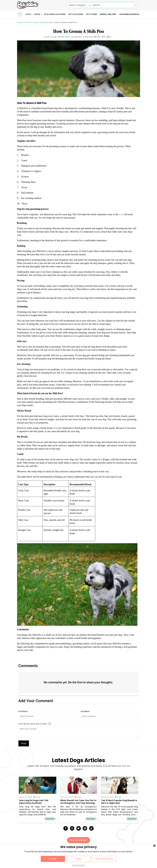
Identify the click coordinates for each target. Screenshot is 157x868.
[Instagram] (72, 828)
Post (24, 743)
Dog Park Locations (55, 14)
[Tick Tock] (91, 828)
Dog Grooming (46, 22)
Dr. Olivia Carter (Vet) (58, 37)
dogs (121, 214)
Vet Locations (76, 14)
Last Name (85, 711)
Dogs (37, 14)
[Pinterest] (85, 828)
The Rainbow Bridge (129, 14)
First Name (24, 711)
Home (20, 22)
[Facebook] (66, 828)
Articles (28, 22)
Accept (53, 859)
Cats (28, 14)
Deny (78, 859)
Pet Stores (92, 14)
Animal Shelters (108, 14)
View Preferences (104, 859)
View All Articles (79, 840)
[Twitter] (79, 828)
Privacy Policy (79, 865)
